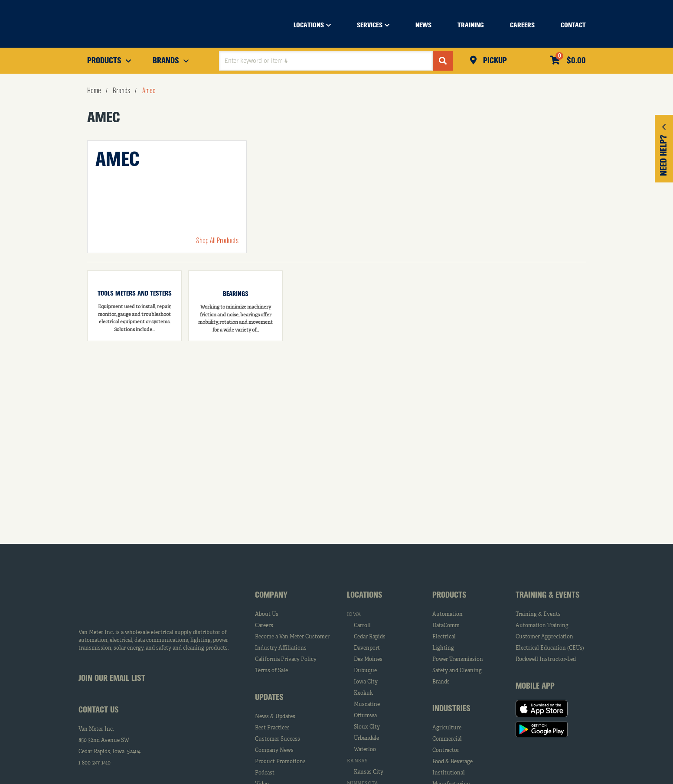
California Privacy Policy (286, 660)
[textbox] (326, 61)
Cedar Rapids (370, 637)
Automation (448, 615)
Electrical (444, 637)
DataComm (446, 626)
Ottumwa (365, 716)
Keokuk (363, 693)
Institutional (449, 773)
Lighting (443, 648)
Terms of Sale (271, 671)
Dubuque (365, 671)
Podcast (265, 773)
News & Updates (275, 717)
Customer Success (278, 739)
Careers (264, 626)
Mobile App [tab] (535, 686)
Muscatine (367, 705)
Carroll (362, 626)
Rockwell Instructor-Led (546, 660)
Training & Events (538, 615)
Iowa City (366, 682)
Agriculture (447, 728)
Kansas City (369, 772)
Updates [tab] (269, 698)
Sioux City (367, 727)
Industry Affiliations (281, 648)
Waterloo (365, 750)
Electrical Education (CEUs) (550, 648)
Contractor (446, 751)
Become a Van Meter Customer (292, 637)
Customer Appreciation (544, 637)
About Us (267, 615)
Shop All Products (217, 241)
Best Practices (272, 728)
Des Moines (368, 660)
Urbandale (366, 738)
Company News (274, 751)
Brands (441, 682)
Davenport (367, 648)
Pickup (494, 61)
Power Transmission (458, 660)
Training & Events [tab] (548, 595)
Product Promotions (280, 762)
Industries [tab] (451, 709)
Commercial (447, 739)
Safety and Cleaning (457, 671)
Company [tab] (271, 595)
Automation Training (542, 626)
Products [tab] (449, 595)
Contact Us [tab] (99, 710)
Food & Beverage (452, 762)
